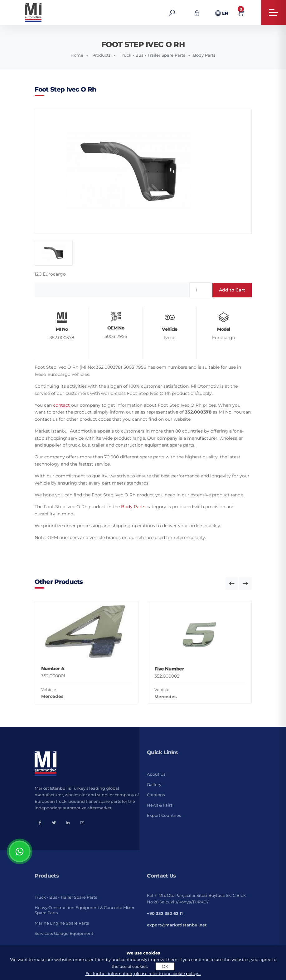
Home (77, 55)
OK (165, 966)
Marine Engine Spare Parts (62, 923)
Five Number (169, 669)
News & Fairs (160, 805)
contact (61, 405)
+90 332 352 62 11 (165, 913)
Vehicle (49, 689)
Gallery (154, 784)
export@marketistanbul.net (177, 925)
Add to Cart (232, 290)
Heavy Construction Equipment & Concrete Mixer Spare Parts (85, 910)
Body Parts (204, 55)
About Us (156, 774)
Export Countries (164, 815)
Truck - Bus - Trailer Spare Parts (153, 55)
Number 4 (53, 668)
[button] (232, 584)
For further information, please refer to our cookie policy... (143, 973)
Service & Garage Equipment (64, 933)
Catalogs (156, 795)
